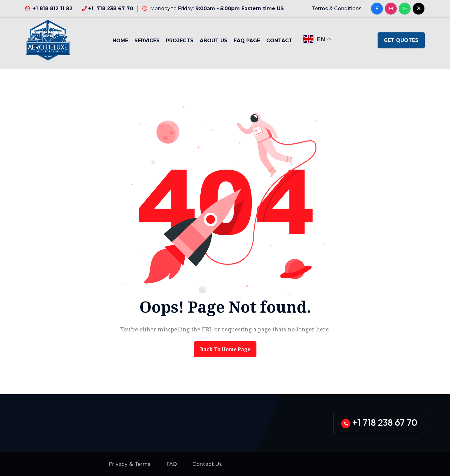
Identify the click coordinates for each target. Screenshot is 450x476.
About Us (214, 41)
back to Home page (225, 349)
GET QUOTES (401, 40)
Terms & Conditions (337, 8)
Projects (180, 41)
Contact (279, 41)
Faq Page (247, 41)
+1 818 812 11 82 (53, 8)
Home (120, 41)
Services (147, 41)
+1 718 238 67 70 (111, 8)
